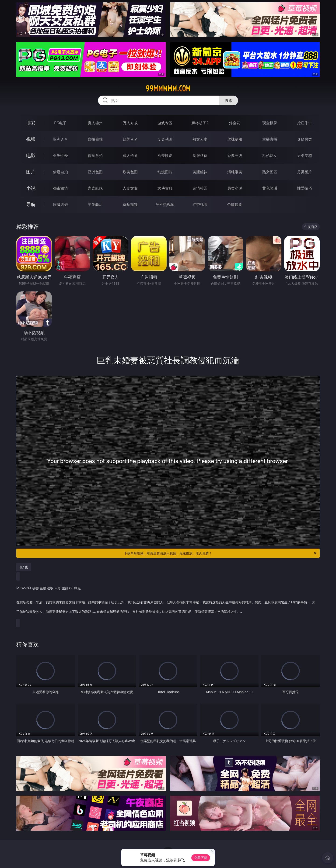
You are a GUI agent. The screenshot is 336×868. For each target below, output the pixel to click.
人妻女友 (130, 188)
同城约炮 (60, 204)
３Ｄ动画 (165, 139)
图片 (31, 172)
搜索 (229, 100)
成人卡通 (130, 156)
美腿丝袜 (200, 172)
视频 (31, 139)
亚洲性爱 (60, 156)
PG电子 (60, 123)
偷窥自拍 (60, 172)
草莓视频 (130, 204)
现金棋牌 (270, 123)
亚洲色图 (95, 172)
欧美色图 (130, 172)
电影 (31, 155)
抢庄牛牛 (304, 123)
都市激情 (60, 188)
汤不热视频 (165, 204)
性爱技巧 (304, 188)
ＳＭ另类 (304, 139)
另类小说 (235, 188)
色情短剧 (235, 204)
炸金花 (235, 123)
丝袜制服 (235, 139)
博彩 (31, 123)
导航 (31, 204)
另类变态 (304, 156)
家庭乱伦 (95, 188)
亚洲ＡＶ (60, 139)
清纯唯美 (235, 172)
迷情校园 (200, 188)
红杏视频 (200, 204)
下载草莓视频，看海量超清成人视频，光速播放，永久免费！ (221, 553)
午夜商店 (95, 204)
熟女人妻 (200, 139)
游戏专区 (165, 123)
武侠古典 (165, 188)
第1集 (24, 567)
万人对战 (130, 123)
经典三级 (235, 156)
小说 (31, 188)
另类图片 (304, 172)
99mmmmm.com (168, 89)
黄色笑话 (270, 188)
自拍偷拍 (95, 139)
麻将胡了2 (200, 123)
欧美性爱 (165, 156)
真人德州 (95, 123)
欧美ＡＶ (130, 139)
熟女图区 (270, 172)
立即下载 (201, 858)
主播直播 (270, 139)
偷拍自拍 (95, 156)
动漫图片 (165, 172)
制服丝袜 (200, 156)
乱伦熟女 (270, 156)
